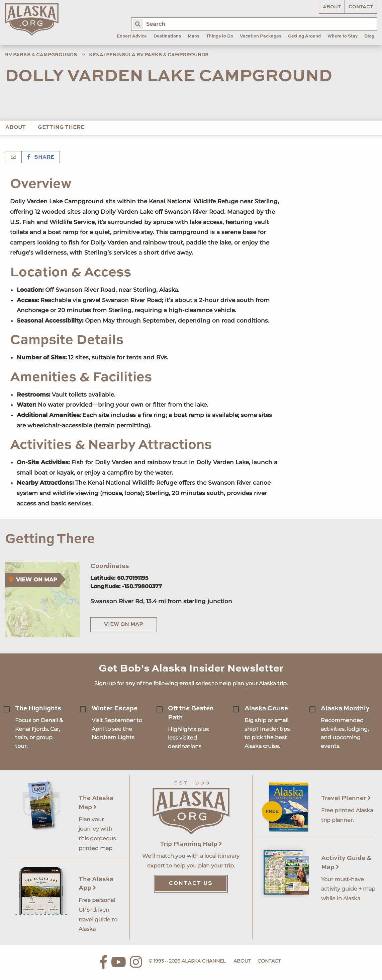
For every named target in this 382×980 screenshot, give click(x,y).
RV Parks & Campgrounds (41, 55)
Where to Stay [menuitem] (343, 36)
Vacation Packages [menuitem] (261, 36)
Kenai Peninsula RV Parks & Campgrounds (149, 55)
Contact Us (191, 884)
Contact (361, 7)
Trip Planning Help (191, 844)
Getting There (61, 128)
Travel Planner (346, 798)
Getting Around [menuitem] (304, 36)
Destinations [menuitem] (167, 36)
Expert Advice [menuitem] (132, 36)
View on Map (124, 625)
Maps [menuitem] (194, 36)
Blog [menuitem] (369, 36)
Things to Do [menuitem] (220, 36)
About (332, 7)
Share (41, 157)
